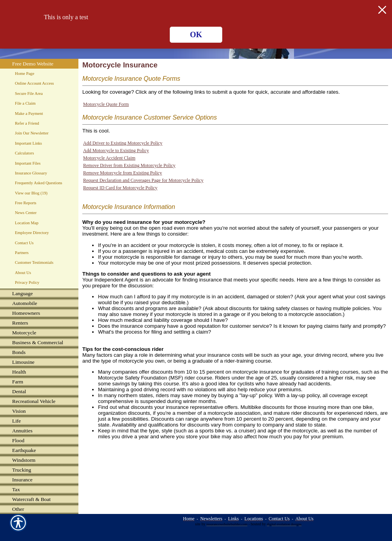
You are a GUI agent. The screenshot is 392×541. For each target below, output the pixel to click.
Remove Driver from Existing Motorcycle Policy (129, 165)
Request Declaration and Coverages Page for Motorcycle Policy (143, 180)
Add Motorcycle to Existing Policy (116, 151)
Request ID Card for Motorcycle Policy (120, 188)
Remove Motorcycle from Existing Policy (122, 173)
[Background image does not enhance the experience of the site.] (39, 293)
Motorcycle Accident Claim (109, 158)
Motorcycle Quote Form (106, 104)
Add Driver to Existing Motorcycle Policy (123, 143)
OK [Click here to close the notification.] (196, 34)
